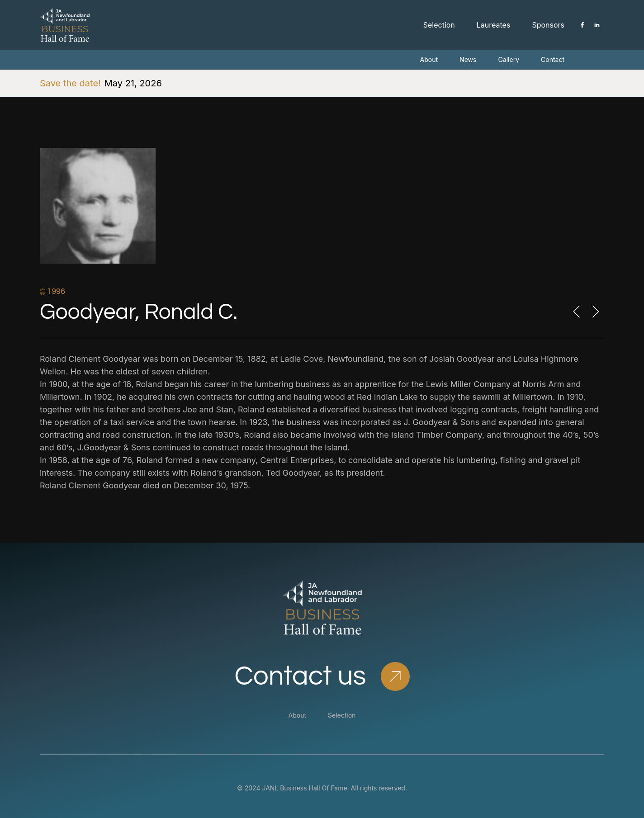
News (468, 59)
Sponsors (548, 25)
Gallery (509, 59)
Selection (439, 25)
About (429, 59)
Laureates (494, 25)
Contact (553, 59)
